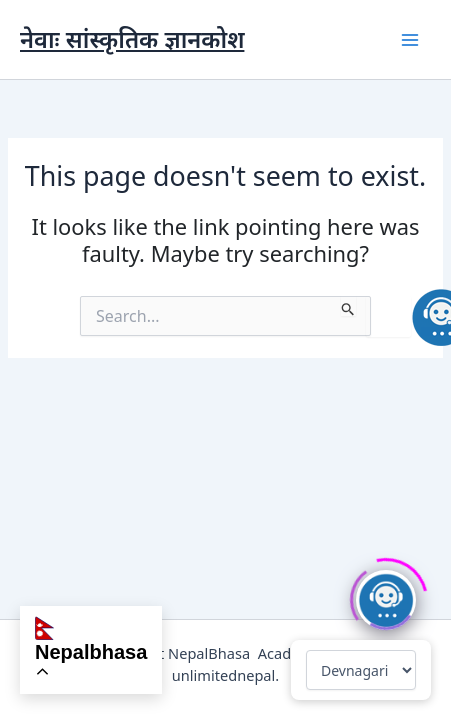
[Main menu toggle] (410, 40)
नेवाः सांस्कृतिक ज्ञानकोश (132, 39)
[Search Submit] (348, 306)
